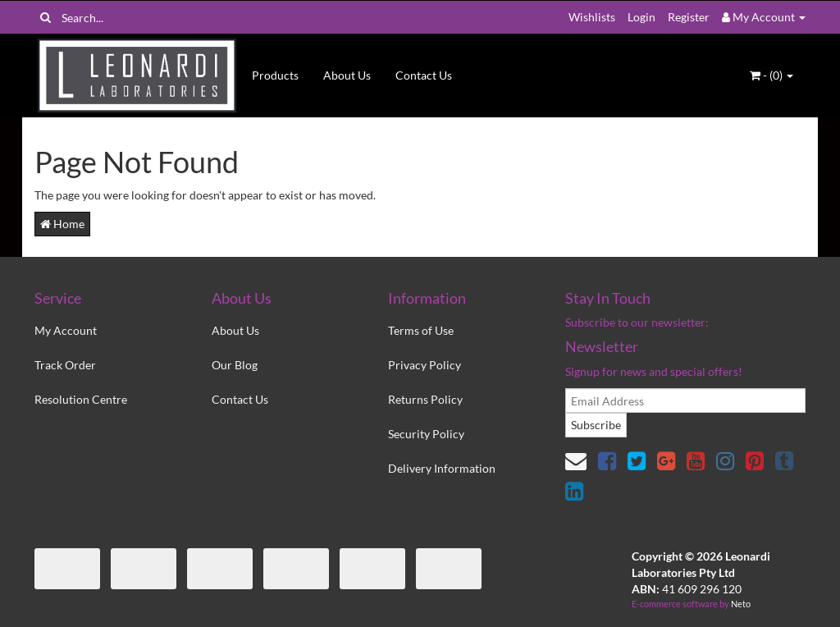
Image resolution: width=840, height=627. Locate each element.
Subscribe (596, 425)
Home (62, 224)
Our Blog (235, 365)
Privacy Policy (425, 365)
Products (275, 75)
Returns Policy (425, 399)
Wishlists (592, 17)
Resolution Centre (81, 399)
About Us (347, 75)
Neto (741, 604)
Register (689, 17)
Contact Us (424, 75)
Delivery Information (442, 468)
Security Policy (426, 434)
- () (772, 75)
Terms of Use (421, 330)
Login (641, 17)
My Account (66, 330)
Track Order (65, 365)
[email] (685, 400)
